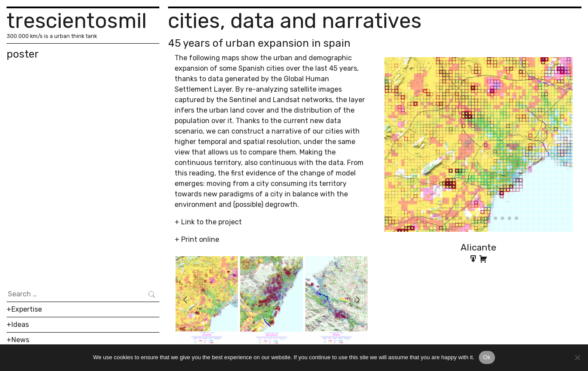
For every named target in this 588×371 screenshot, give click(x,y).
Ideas (20, 325)
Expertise (27, 309)
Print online (200, 239)
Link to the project (211, 222)
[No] (577, 357)
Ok (487, 357)
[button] (185, 300)
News (20, 340)
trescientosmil (77, 21)
